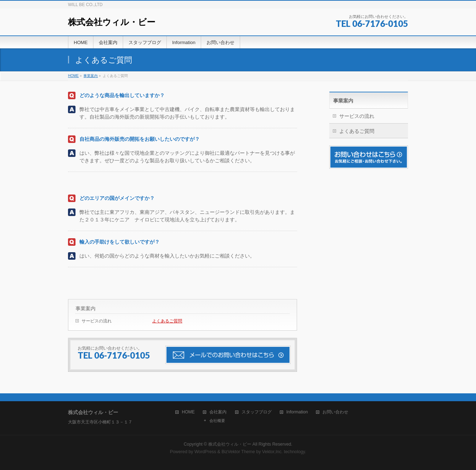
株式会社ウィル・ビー (112, 22)
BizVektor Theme (238, 452)
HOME (188, 412)
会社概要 (217, 421)
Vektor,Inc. (272, 452)
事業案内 (86, 308)
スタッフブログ (257, 412)
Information (297, 412)
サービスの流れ (97, 321)
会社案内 (218, 412)
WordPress (205, 452)
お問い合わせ (335, 412)
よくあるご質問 (167, 321)
